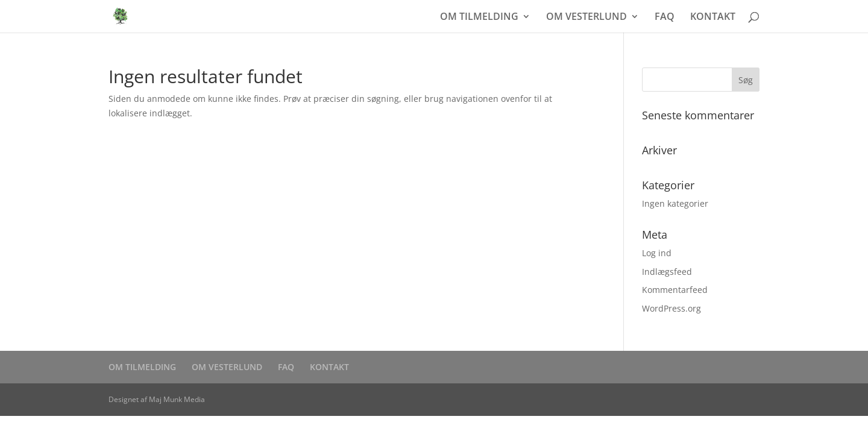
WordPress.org (671, 308)
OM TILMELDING (479, 17)
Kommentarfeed (675, 290)
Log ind (657, 253)
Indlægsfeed (667, 272)
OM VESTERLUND (587, 17)
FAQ (665, 17)
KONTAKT (713, 17)
